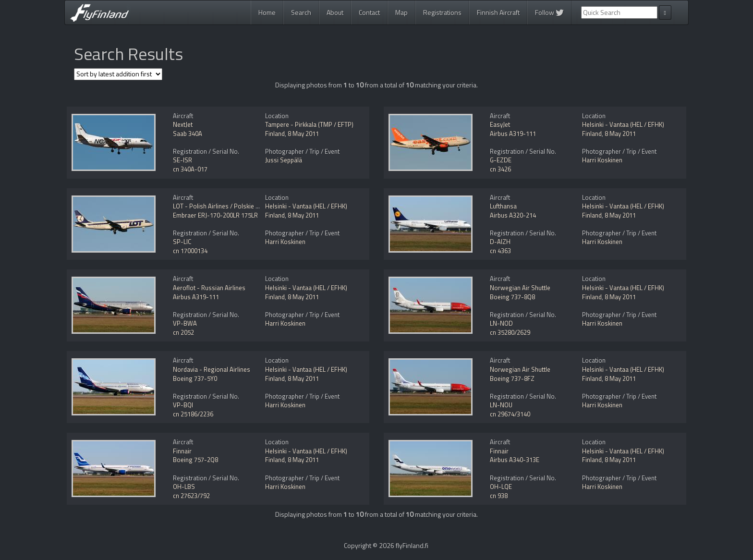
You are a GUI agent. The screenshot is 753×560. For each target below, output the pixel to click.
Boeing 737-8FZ (512, 378)
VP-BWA (185, 323)
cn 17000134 (190, 251)
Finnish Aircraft (498, 12)
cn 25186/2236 (193, 414)
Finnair (182, 451)
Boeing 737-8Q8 (512, 297)
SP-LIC (182, 242)
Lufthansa (503, 206)
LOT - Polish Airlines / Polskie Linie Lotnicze (233, 206)
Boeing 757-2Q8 (195, 460)
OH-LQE (501, 487)
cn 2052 (183, 332)
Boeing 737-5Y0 (195, 378)
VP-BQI (183, 405)
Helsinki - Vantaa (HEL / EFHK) (623, 124)
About (335, 12)
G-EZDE (501, 160)
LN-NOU (501, 405)
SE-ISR (182, 160)
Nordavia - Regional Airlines (212, 369)
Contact (369, 12)
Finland (275, 134)
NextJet (183, 124)
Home (267, 12)
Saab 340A (188, 134)
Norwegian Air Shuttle (520, 288)
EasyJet (500, 124)
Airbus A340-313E (515, 460)
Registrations (442, 12)
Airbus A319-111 (513, 134)
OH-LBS (184, 487)
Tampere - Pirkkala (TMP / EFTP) (309, 124)
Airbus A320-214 (513, 215)
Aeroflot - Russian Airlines (209, 288)
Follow (549, 12)
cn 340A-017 (190, 169)
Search (301, 12)
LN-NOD (501, 323)
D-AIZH (500, 242)
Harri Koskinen (602, 160)
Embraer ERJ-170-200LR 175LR (215, 215)
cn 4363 (500, 251)
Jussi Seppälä (284, 160)
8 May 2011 (303, 134)
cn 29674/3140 (510, 414)
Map (401, 12)
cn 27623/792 (191, 496)
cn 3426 (500, 169)
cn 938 (499, 496)
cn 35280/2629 (510, 332)
